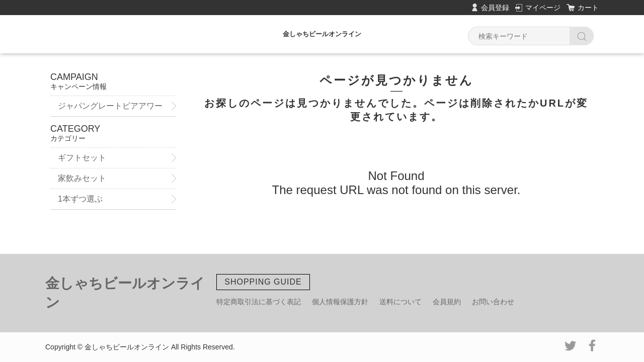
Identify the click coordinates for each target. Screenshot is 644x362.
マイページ (543, 8)
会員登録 (495, 8)
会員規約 (447, 302)
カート (588, 8)
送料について (400, 302)
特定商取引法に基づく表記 (259, 302)
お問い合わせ (493, 302)
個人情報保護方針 (340, 302)
